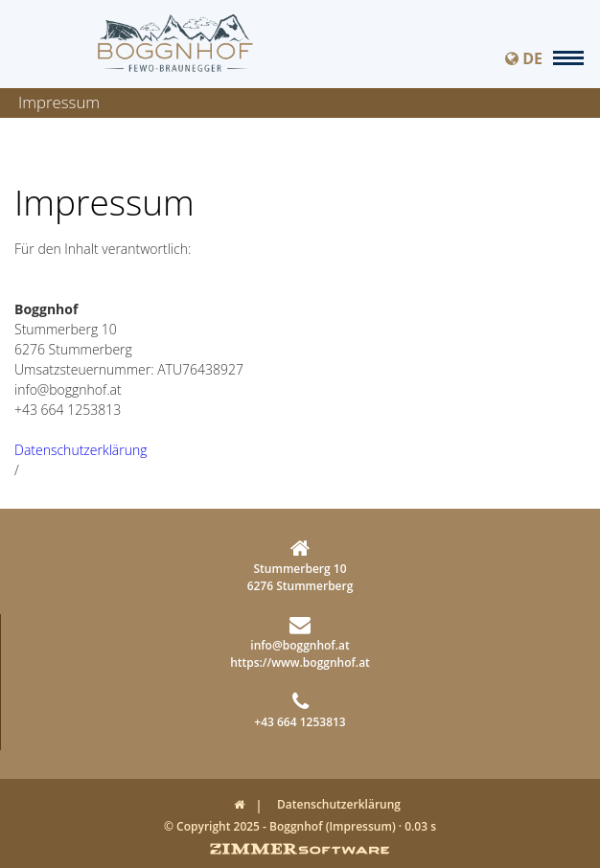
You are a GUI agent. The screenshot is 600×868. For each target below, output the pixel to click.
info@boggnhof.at (300, 634)
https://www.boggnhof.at (300, 662)
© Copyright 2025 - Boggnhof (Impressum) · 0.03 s (300, 826)
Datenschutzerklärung (81, 450)
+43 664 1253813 (300, 710)
